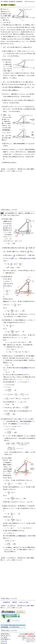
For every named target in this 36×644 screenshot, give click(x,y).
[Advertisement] (18, 190)
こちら (28, 638)
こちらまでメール (30, 640)
